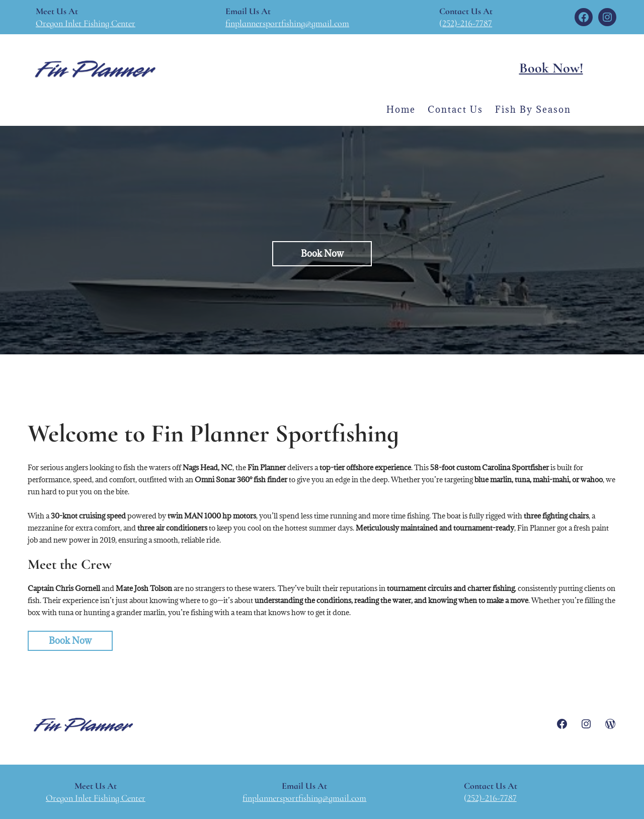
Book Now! (551, 68)
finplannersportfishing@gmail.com (287, 23)
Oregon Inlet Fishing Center (86, 23)
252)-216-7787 (467, 23)
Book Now (70, 641)
